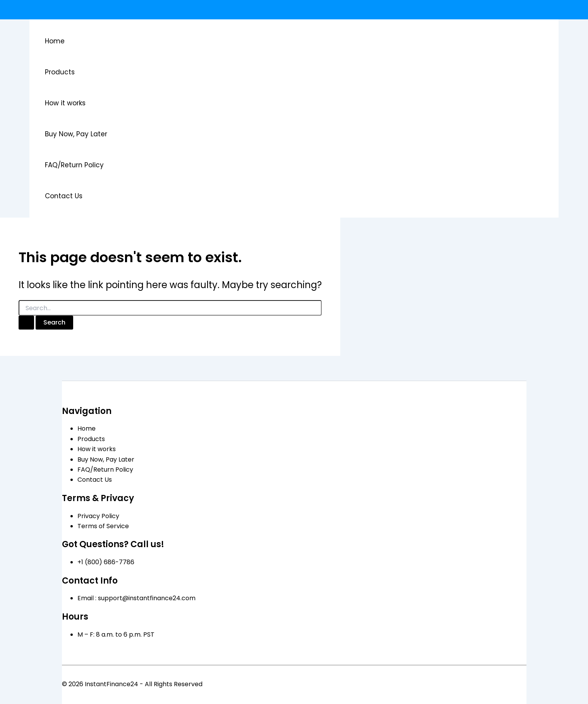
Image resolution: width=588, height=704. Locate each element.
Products (60, 72)
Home (55, 41)
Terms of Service (103, 526)
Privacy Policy (98, 516)
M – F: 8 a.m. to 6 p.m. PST (116, 634)
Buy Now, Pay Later (76, 134)
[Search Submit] (26, 323)
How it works (65, 103)
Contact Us (64, 196)
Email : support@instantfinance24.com (136, 598)
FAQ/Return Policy (74, 165)
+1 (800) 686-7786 (106, 562)
